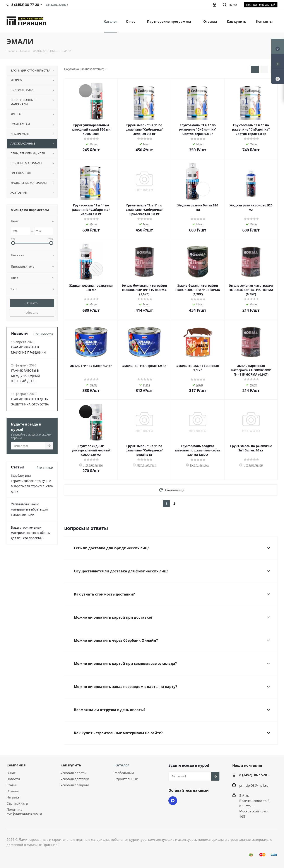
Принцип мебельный (261, 5)
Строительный (126, 779)
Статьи (12, 785)
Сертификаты (17, 803)
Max (173, 801)
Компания (16, 765)
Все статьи (45, 468)
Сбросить (32, 313)
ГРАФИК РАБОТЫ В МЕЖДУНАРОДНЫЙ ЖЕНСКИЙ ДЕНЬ (26, 376)
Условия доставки (75, 779)
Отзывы (13, 791)
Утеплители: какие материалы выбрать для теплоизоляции (29, 509)
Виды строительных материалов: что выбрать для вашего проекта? (30, 533)
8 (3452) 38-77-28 (253, 775)
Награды (13, 797)
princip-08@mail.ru (254, 785)
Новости (13, 779)
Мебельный (124, 773)
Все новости (43, 334)
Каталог (122, 765)
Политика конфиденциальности (24, 811)
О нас (11, 773)
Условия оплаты (73, 773)
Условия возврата (75, 785)
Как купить (71, 765)
